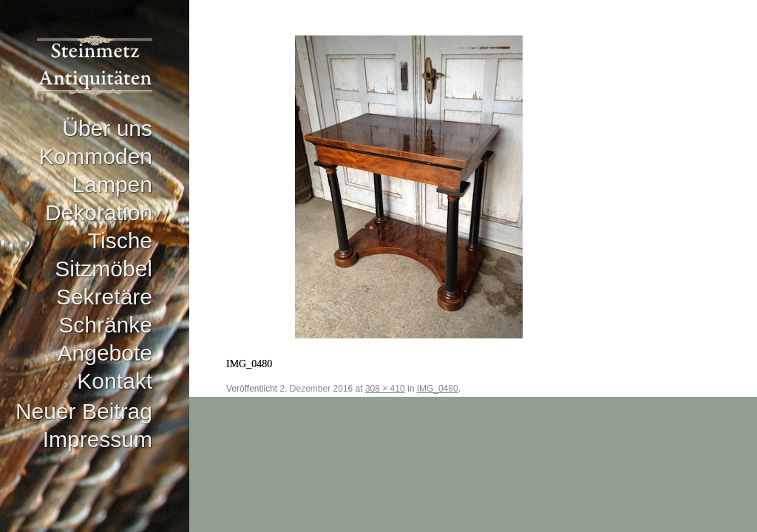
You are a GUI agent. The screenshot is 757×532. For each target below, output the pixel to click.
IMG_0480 (438, 389)
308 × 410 (385, 389)
